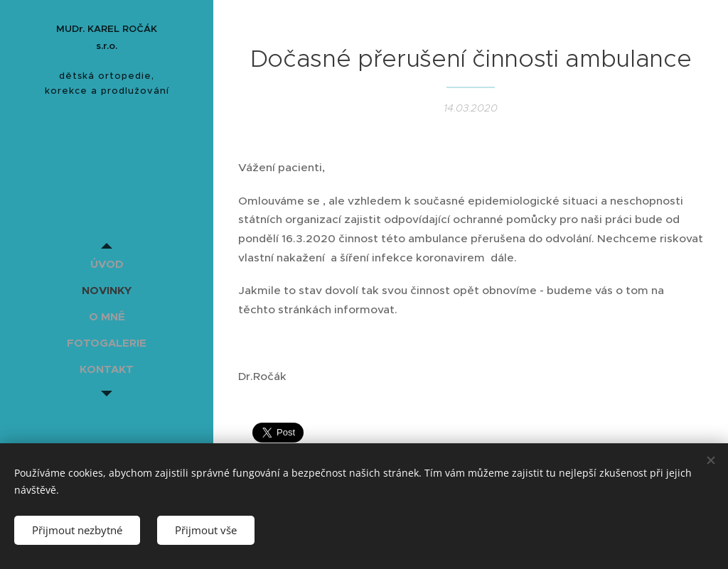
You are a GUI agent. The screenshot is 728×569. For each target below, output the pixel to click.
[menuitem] (107, 264)
